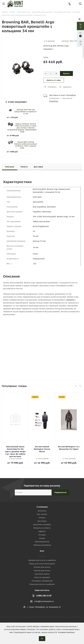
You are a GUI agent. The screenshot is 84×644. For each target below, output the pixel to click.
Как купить (42, 514)
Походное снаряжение (42, 581)
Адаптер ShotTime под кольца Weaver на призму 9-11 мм (26, 112)
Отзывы (42, 535)
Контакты (42, 511)
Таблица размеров (42, 545)
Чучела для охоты (42, 570)
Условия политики (66, 632)
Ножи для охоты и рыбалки (42, 584)
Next (80, 386)
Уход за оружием (42, 577)
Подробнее (54, 101)
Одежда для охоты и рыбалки (42, 560)
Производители (42, 542)
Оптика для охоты (42, 567)
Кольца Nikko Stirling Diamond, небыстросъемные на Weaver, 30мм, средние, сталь (26, 145)
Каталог (42, 556)
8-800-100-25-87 (44, 596)
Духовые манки (42, 574)
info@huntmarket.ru (44, 601)
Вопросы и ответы (42, 528)
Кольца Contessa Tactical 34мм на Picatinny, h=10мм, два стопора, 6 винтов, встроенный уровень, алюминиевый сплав (22, 128)
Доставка (42, 521)
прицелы (70, 300)
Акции (42, 538)
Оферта (42, 531)
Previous (76, 386)
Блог (42, 551)
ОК (42, 639)
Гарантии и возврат (42, 524)
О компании (42, 507)
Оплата (42, 518)
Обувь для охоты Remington (42, 564)
